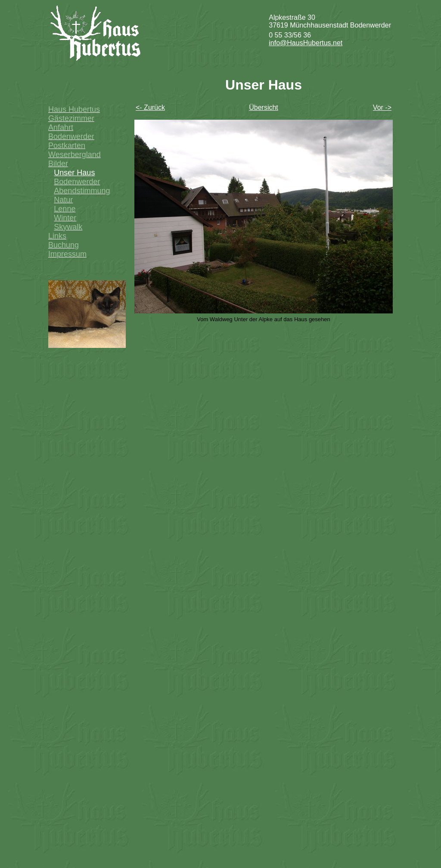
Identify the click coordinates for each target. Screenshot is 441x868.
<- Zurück (150, 107)
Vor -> (382, 107)
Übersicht (264, 107)
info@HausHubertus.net (306, 43)
